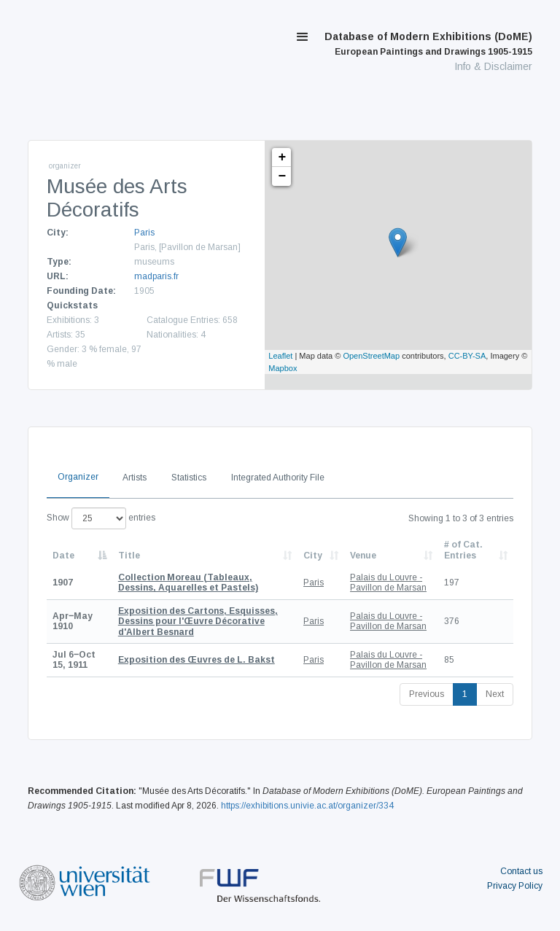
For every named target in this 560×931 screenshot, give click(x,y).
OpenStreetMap (371, 356)
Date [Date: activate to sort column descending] (63, 556)
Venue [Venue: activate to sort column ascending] (363, 556)
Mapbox (283, 368)
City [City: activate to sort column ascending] (313, 556)
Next (495, 694)
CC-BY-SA (467, 356)
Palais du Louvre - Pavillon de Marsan (388, 583)
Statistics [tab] (189, 478)
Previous (427, 694)
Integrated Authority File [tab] (278, 478)
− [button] (282, 176)
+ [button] (282, 157)
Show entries (101, 518)
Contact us (521, 871)
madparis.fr (156, 276)
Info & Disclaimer (493, 66)
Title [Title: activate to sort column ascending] (129, 556)
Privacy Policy (515, 886)
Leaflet (280, 356)
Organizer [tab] (78, 477)
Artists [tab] (135, 478)
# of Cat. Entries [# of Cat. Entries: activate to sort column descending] (463, 550)
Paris (144, 233)
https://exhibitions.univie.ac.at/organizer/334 (307, 806)
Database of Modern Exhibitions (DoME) (428, 44)
